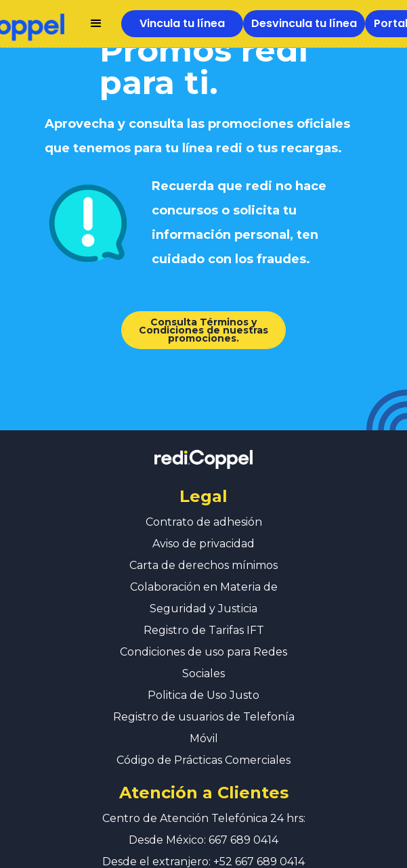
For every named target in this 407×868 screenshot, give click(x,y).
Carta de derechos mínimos (203, 552)
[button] (96, 24)
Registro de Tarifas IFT (204, 617)
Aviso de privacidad (203, 530)
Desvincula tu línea (304, 23)
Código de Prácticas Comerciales (203, 747)
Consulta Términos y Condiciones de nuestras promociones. (197, 330)
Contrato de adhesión (204, 508)
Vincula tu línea (182, 23)
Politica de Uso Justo (203, 682)
